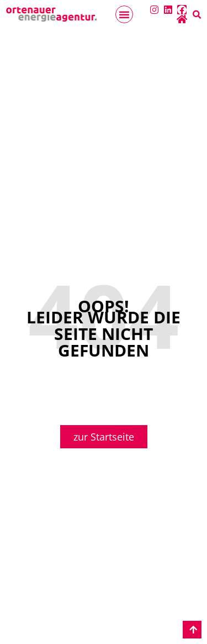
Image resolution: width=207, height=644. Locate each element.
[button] (124, 14)
